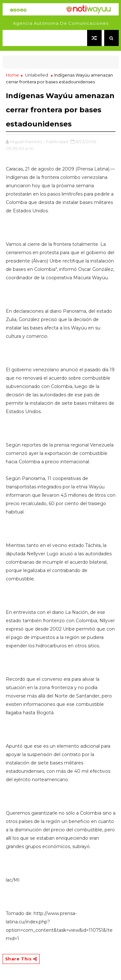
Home (12, 75)
